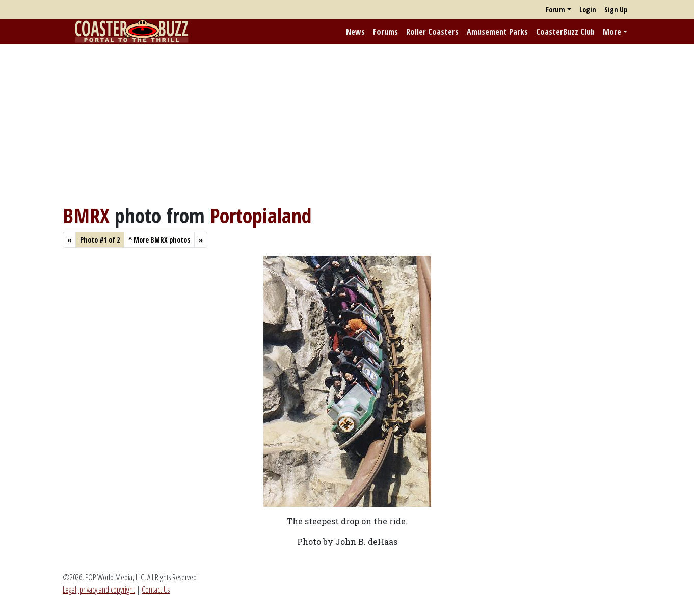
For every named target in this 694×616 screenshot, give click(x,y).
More (612, 32)
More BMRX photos (159, 240)
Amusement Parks (497, 32)
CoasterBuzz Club (565, 32)
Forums (385, 32)
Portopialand (261, 215)
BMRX (86, 215)
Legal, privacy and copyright (99, 590)
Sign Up (616, 9)
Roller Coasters (432, 32)
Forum (555, 9)
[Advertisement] (347, 124)
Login (588, 9)
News (355, 32)
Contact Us (156, 590)
